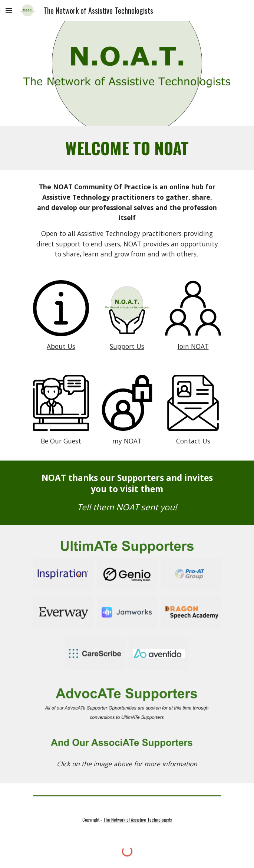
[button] (9, 10)
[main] (127, 148)
